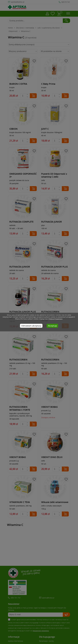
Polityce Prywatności (56, 319)
